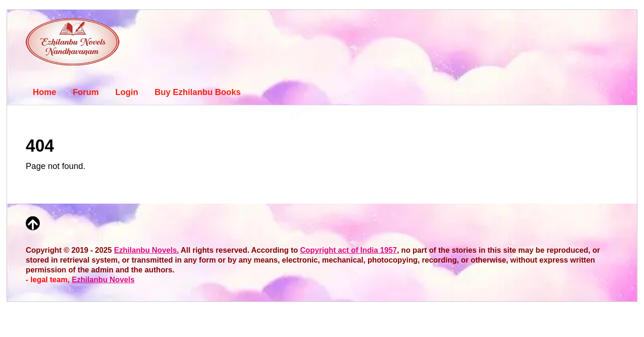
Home (44, 92)
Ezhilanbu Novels (103, 279)
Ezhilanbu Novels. (146, 250)
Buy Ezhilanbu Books (198, 92)
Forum (86, 92)
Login (127, 92)
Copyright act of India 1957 (349, 250)
